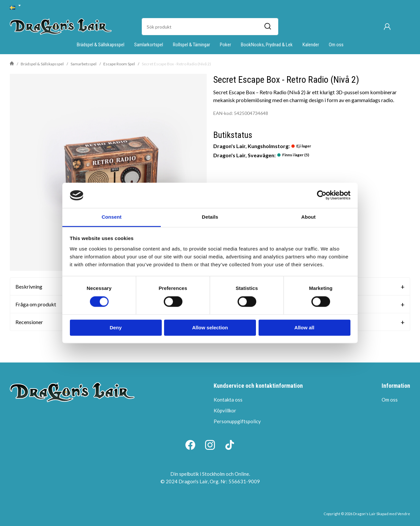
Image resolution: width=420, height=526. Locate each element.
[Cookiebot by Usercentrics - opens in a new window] (322, 195)
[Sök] (267, 27)
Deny (116, 328)
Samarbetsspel (84, 64)
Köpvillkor (225, 410)
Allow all (304, 328)
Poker (225, 45)
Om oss (336, 45)
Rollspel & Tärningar (191, 45)
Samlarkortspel (149, 45)
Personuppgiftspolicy (237, 421)
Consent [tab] (112, 217)
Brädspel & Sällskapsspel (101, 45)
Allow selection (210, 328)
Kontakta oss (228, 400)
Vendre (404, 514)
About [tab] (308, 217)
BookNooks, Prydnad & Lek (267, 45)
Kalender (311, 45)
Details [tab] (210, 217)
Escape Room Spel (119, 64)
